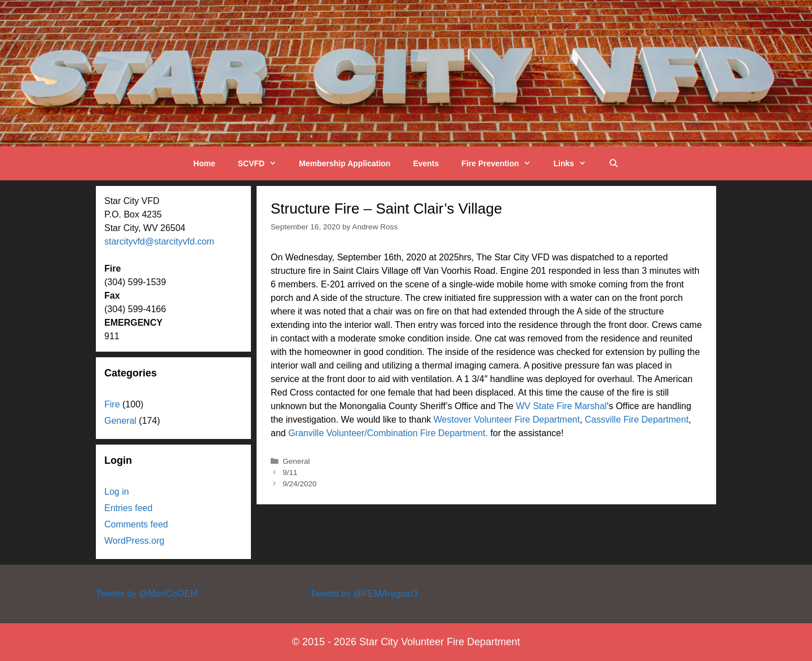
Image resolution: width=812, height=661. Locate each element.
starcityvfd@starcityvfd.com (159, 241)
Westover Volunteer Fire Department (507, 420)
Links (575, 163)
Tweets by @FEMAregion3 (364, 594)
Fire (112, 404)
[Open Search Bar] (614, 163)
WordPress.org (134, 541)
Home (204, 163)
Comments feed (136, 524)
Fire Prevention (502, 163)
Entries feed (128, 508)
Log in (117, 492)
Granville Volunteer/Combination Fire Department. (388, 433)
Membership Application (345, 163)
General (296, 461)
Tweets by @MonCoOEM (147, 594)
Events (426, 163)
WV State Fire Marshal (561, 406)
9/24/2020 (299, 484)
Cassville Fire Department (637, 420)
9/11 (290, 473)
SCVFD (263, 163)
